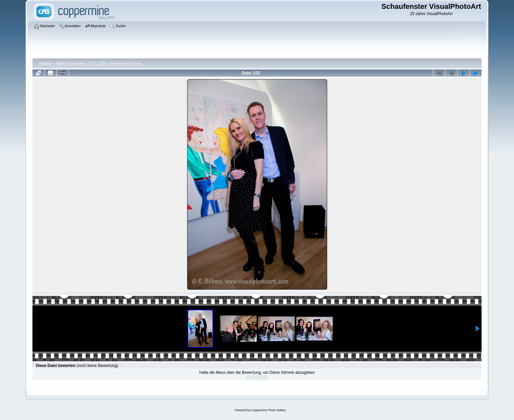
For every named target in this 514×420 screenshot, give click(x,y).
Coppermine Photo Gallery (268, 410)
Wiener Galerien (71, 64)
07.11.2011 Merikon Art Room (115, 64)
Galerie (45, 64)
